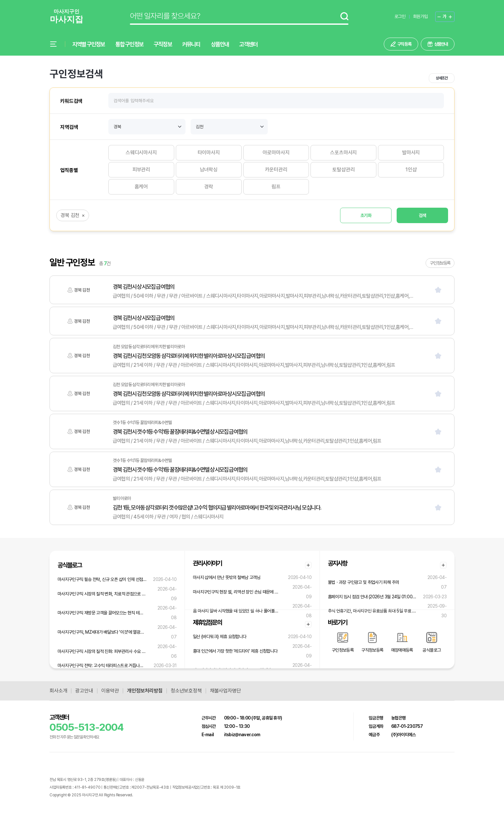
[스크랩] (438, 290)
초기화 (366, 215)
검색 (423, 215)
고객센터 (248, 44)
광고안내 (84, 691)
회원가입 (420, 16)
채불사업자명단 (225, 691)
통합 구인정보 (129, 44)
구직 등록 (404, 44)
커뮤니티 (191, 44)
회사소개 (58, 691)
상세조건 (441, 78)
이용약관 (110, 691)
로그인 (400, 16)
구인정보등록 (440, 263)
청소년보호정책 (186, 691)
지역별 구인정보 (89, 44)
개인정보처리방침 (145, 691)
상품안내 (220, 44)
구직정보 (163, 44)
